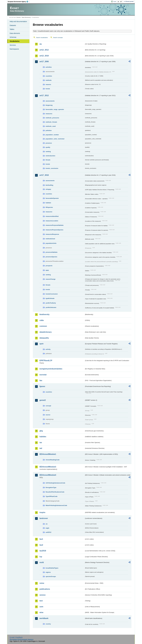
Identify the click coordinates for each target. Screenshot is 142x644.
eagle (47, 528)
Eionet (18, 17)
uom (41, 607)
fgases (42, 386)
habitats (48, 203)
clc (47, 524)
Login (115, 1)
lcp (41, 557)
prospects (49, 266)
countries (49, 76)
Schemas (13, 37)
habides (43, 437)
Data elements (15, 33)
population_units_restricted (55, 139)
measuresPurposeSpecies (54, 230)
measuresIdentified (52, 216)
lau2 (41, 545)
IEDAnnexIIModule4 (48, 475)
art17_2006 (44, 62)
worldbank (44, 618)
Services (13, 45)
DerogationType (51, 487)
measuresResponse (52, 234)
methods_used (51, 126)
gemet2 (43, 400)
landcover (44, 518)
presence (49, 143)
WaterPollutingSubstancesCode (56, 505)
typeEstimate (50, 298)
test (41, 601)
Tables (12, 29)
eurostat (43, 375)
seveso (42, 595)
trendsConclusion (52, 294)
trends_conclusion (52, 168)
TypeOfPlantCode (51, 496)
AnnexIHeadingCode (53, 460)
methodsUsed (50, 239)
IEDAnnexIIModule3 (48, 467)
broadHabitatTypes (52, 568)
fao (41, 380)
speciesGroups (51, 576)
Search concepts (58, 38)
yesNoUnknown (51, 307)
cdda (42, 320)
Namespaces (14, 49)
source (48, 415)
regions (48, 572)
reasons (48, 84)
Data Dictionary (26, 17)
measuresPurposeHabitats (55, 225)
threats (48, 160)
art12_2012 (44, 50)
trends (48, 89)
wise (41, 612)
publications (45, 589)
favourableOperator (52, 198)
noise (42, 583)
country (48, 624)
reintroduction (50, 156)
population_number (52, 135)
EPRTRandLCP (46, 361)
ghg (41, 431)
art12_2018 (44, 56)
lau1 (41, 539)
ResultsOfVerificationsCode (55, 492)
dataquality (44, 338)
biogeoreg (49, 105)
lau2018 (43, 551)
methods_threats (51, 122)
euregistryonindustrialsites (51, 369)
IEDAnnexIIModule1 (48, 454)
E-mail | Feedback (16, 637)
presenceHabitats (52, 252)
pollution (49, 130)
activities (49, 67)
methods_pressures (52, 118)
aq (41, 44)
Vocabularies (15, 41)
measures (49, 114)
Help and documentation (18, 21)
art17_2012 (44, 95)
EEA (19, 2)
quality (48, 147)
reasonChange (51, 279)
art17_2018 (44, 175)
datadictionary (46, 332)
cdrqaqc (48, 189)
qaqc (47, 270)
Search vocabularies (42, 38)
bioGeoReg (49, 185)
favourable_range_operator (55, 109)
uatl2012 (48, 532)
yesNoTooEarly (51, 303)
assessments (50, 101)
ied (41, 448)
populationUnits (51, 243)
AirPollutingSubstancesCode (55, 483)
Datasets (13, 25)
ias (41, 442)
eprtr (41, 344)
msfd (42, 562)
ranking (48, 152)
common (43, 326)
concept (48, 406)
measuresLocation (52, 221)
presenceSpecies (51, 257)
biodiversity (44, 314)
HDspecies (49, 207)
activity (48, 349)
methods (49, 80)
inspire (42, 512)
